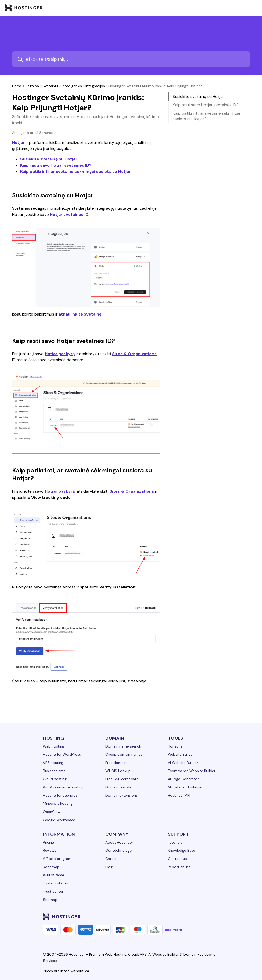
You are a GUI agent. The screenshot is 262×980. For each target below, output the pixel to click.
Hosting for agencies (60, 795)
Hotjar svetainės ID (69, 214)
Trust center (53, 891)
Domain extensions (122, 795)
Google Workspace (59, 820)
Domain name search (123, 746)
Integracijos (95, 86)
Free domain (116, 763)
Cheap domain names (124, 754)
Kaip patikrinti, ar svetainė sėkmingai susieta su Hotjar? (206, 116)
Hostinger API (179, 795)
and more (173, 930)
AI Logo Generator (183, 779)
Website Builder (181, 754)
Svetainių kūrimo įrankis (62, 86)
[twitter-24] (181, 917)
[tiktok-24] (212, 917)
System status (55, 883)
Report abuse (179, 867)
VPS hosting (53, 763)
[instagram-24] (171, 917)
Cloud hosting (55, 779)
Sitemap (50, 900)
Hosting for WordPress (62, 754)
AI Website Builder (183, 763)
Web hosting (54, 746)
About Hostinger (119, 842)
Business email (55, 771)
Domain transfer (119, 787)
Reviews (50, 850)
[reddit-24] (202, 917)
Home (17, 86)
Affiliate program (57, 859)
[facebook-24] (161, 917)
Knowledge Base (182, 850)
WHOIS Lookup (118, 771)
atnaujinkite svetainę (80, 314)
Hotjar (18, 142)
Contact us (177, 859)
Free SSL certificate (122, 779)
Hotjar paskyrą (60, 354)
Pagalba (32, 86)
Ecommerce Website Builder (192, 771)
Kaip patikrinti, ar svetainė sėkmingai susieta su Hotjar (75, 172)
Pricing (48, 842)
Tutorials (175, 842)
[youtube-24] (191, 917)
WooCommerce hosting (63, 787)
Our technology (119, 850)
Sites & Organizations (134, 354)
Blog (109, 867)
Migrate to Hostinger (185, 787)
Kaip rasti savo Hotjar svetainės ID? (56, 165)
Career (111, 859)
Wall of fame (54, 875)
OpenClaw (52, 812)
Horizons (175, 746)
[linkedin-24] (150, 917)
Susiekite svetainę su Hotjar (49, 159)
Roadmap (51, 867)
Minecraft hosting (58, 803)
